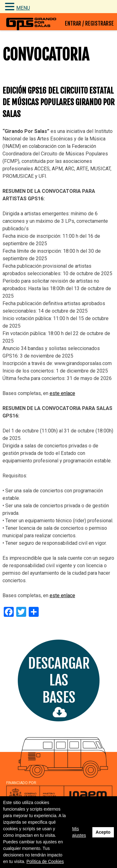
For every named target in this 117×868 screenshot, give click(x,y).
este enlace (62, 393)
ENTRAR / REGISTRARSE (89, 23)
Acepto (103, 832)
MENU (23, 8)
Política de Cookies (45, 861)
